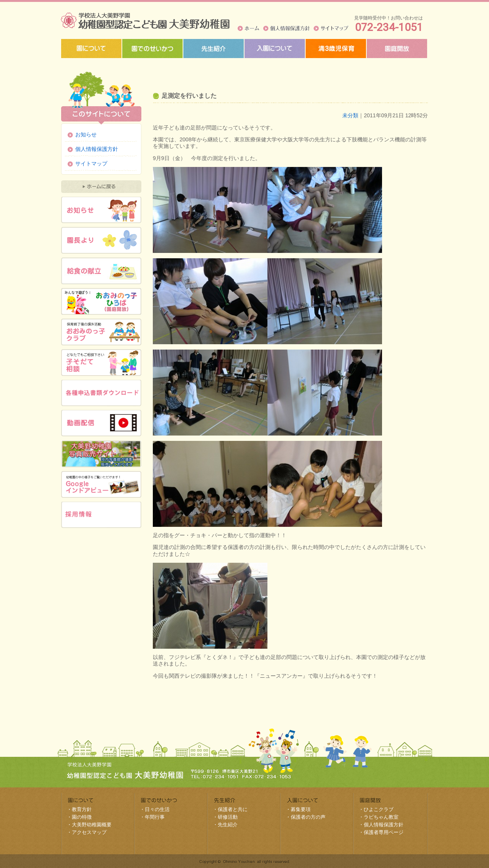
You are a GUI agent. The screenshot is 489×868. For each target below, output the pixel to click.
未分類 (350, 115)
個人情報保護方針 (287, 28)
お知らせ (86, 134)
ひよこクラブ (379, 809)
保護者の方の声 (308, 817)
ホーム (249, 28)
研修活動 (228, 817)
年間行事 (155, 817)
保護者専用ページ (384, 832)
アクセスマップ (89, 832)
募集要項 (301, 809)
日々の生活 (157, 809)
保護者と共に (233, 809)
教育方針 (82, 809)
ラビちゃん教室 (381, 817)
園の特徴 (82, 817)
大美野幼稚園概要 (92, 825)
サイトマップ (331, 28)
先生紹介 (228, 825)
